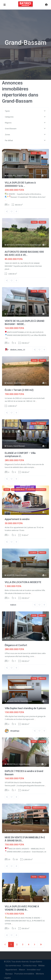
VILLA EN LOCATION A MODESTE (23, 582)
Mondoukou (11, 176)
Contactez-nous (30, 966)
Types (7, 111)
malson (13, 605)
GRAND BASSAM (13, 830)
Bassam (10, 383)
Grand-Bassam (23, 176)
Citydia (9, 899)
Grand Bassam (11, 129)
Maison (22, 970)
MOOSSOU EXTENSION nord (18, 245)
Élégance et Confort (16, 645)
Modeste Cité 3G (13, 701)
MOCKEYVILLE (12, 764)
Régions (8, 123)
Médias (41, 966)
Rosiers (10, 446)
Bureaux (9, 974)
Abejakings (15, 731)
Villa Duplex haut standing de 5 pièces (25, 708)
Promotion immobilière (24, 974)
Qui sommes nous (13, 966)
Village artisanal (13, 512)
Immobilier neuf (34, 970)
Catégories (9, 117)
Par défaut (9, 140)
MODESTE (10, 314)
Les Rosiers (11, 638)
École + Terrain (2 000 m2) (19, 390)
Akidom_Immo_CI (18, 350)
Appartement (11, 970)
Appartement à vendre (17, 519)
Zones (7, 135)
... (5, 200)
